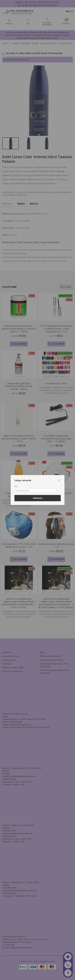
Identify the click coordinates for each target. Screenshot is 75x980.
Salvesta (38, 498)
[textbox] (37, 490)
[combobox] (38, 490)
